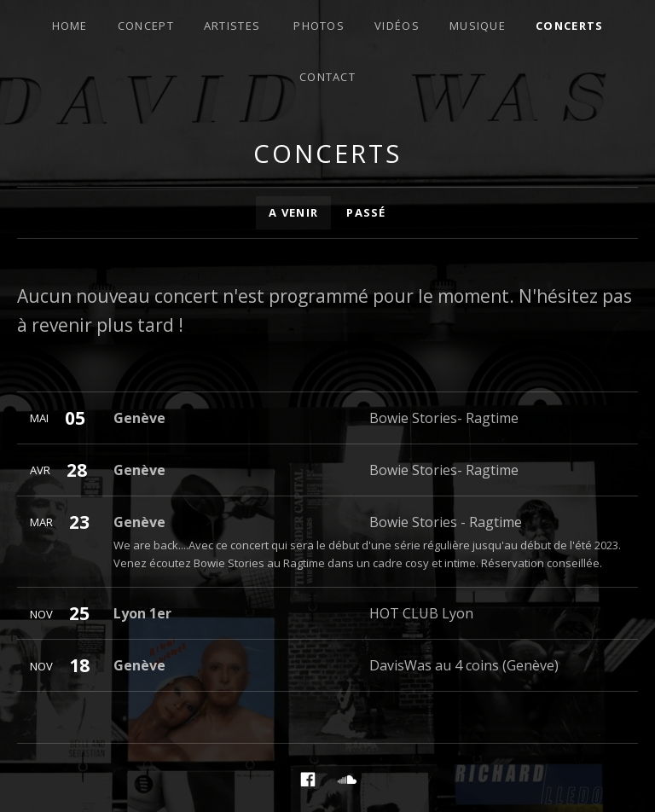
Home (70, 26)
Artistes (232, 26)
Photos (319, 26)
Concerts (569, 26)
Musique (478, 26)
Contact (327, 77)
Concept (146, 26)
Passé (366, 212)
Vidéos (397, 26)
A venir (293, 212)
